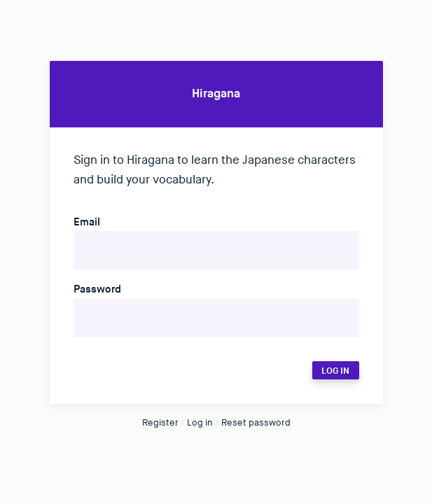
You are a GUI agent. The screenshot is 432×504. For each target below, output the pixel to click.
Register (160, 423)
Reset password (256, 423)
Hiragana (216, 94)
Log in (200, 423)
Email (87, 222)
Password (97, 289)
